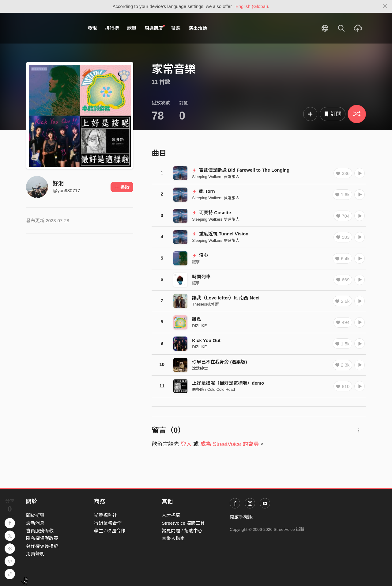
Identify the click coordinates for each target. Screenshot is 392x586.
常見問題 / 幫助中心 (182, 531)
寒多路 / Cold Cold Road (213, 389)
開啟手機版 (241, 517)
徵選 (176, 28)
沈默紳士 (200, 368)
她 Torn (203, 191)
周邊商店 (155, 28)
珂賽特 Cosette (211, 213)
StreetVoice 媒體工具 (183, 523)
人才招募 (171, 515)
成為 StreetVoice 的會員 (230, 444)
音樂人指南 (173, 538)
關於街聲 (35, 515)
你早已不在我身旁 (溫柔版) (219, 362)
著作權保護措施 (42, 546)
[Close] (385, 6)
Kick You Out (206, 340)
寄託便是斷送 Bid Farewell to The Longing (241, 170)
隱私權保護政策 (42, 538)
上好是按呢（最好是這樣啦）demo (228, 383)
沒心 (200, 255)
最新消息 (35, 523)
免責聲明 (35, 554)
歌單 (132, 28)
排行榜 (112, 28)
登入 (186, 444)
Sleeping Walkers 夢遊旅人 (216, 177)
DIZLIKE (199, 326)
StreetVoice (51, 28)
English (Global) (252, 6)
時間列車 (201, 277)
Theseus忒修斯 (205, 304)
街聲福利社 (106, 515)
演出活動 (198, 28)
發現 (92, 28)
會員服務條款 (40, 531)
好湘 (58, 184)
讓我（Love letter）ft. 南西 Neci (226, 298)
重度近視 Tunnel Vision (220, 234)
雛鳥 (197, 319)
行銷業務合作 (108, 523)
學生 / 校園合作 (110, 531)
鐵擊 (196, 262)
